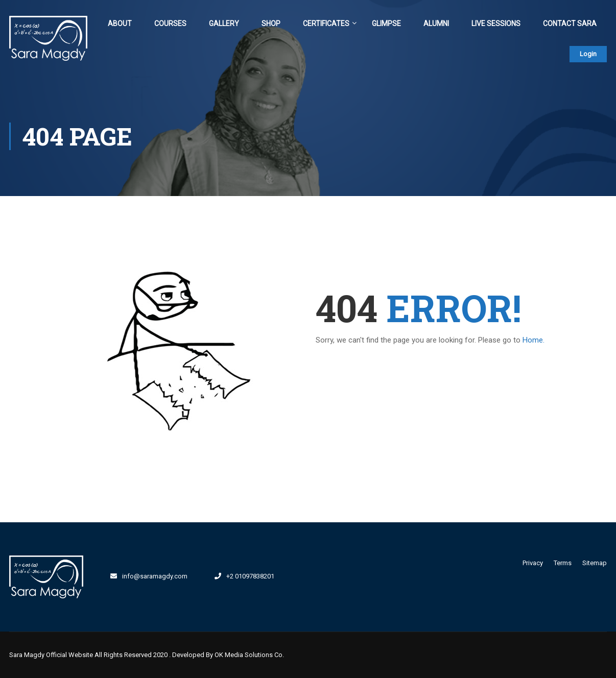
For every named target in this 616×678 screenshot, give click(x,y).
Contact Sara (570, 23)
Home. (534, 340)
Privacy (533, 563)
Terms (563, 563)
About (120, 23)
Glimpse (386, 23)
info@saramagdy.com (155, 576)
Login (588, 54)
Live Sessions (496, 23)
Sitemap (595, 563)
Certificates (326, 23)
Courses (170, 23)
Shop (271, 23)
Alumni (436, 23)
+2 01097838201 (250, 576)
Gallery (224, 23)
